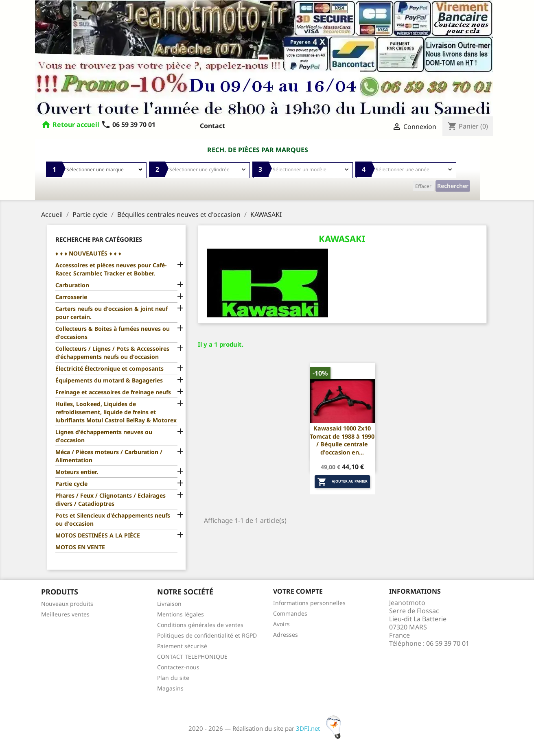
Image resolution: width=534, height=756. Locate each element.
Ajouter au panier (342, 482)
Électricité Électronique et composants (109, 368)
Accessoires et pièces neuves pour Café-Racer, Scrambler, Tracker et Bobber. (111, 269)
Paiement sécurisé (182, 646)
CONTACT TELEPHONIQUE (192, 657)
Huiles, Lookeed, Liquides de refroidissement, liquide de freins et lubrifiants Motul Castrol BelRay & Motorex (116, 412)
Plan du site (173, 678)
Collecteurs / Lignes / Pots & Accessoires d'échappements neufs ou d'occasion (112, 353)
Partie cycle (71, 484)
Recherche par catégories (99, 239)
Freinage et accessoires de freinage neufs (113, 392)
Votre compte (298, 591)
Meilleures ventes (65, 614)
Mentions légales (181, 614)
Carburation (72, 285)
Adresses (286, 635)
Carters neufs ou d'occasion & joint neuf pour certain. (112, 313)
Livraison (169, 604)
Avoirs (281, 624)
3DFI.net (321, 728)
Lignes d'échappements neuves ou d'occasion (104, 436)
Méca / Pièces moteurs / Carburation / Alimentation (109, 456)
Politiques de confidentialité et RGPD (207, 635)
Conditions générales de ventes (200, 625)
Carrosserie (71, 297)
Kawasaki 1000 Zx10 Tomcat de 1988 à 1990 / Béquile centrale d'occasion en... (342, 440)
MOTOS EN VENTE (80, 547)
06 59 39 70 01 (128, 125)
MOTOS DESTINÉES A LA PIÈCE (98, 535)
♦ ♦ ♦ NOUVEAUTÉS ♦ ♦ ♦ (88, 253)
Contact (212, 126)
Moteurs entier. (77, 472)
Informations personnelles (309, 603)
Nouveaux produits (67, 604)
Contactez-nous (178, 667)
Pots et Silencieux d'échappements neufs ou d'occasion (113, 519)
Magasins (170, 688)
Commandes (290, 613)
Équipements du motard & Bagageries (109, 380)
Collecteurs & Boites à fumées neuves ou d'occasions (113, 333)
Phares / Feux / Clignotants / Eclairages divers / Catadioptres (111, 499)
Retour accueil (76, 125)
